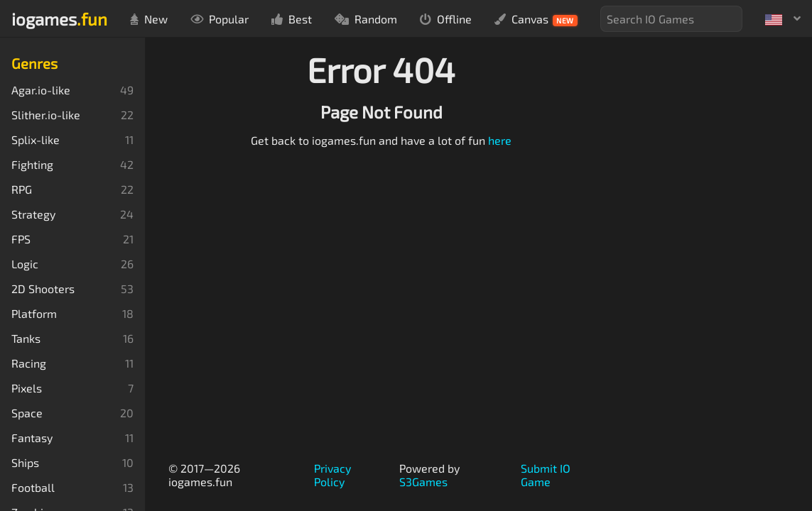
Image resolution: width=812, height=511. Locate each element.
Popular (220, 19)
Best (292, 19)
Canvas (536, 19)
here (500, 140)
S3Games (423, 482)
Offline (446, 19)
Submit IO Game (546, 475)
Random (366, 19)
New (149, 19)
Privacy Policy (332, 475)
